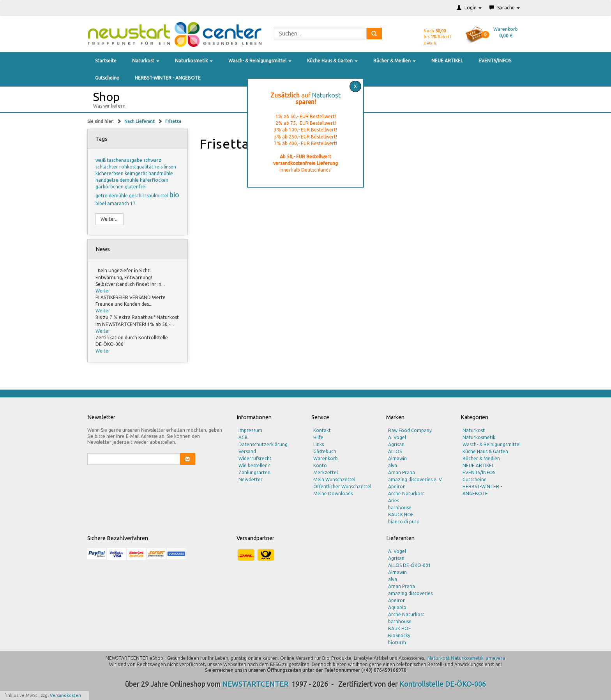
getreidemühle (112, 196)
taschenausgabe (125, 160)
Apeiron (397, 486)
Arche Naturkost (406, 494)
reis (159, 167)
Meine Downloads (333, 494)
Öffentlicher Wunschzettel (342, 486)
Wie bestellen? (254, 465)
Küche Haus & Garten (332, 61)
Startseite (106, 61)
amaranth (119, 203)
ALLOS (395, 451)
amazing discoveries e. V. (415, 479)
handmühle (161, 173)
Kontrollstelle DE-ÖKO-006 (443, 684)
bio (174, 195)
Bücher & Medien (395, 61)
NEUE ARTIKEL (447, 61)
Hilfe (318, 437)
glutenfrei (136, 187)
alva (393, 465)
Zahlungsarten (254, 472)
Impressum (250, 430)
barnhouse (400, 508)
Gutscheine (107, 78)
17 (133, 203)
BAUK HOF (399, 628)
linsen (170, 167)
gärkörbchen (110, 187)
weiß (101, 160)
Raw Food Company (410, 430)
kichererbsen (110, 173)
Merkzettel (326, 472)
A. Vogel (397, 437)
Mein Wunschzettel (334, 479)
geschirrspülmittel (149, 196)
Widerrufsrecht (255, 458)
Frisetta (173, 121)
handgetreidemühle (118, 180)
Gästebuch (325, 451)
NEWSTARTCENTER (255, 684)
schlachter (107, 167)
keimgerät (137, 173)
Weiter (103, 291)
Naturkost (146, 61)
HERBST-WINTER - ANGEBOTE (168, 78)
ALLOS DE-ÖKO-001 (410, 565)
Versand (247, 451)
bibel (101, 203)
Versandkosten (65, 695)
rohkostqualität (137, 167)
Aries (394, 501)
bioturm (397, 642)
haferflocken (154, 180)
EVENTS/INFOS (495, 61)
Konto (320, 465)
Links (319, 444)
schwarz (152, 160)
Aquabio (397, 607)
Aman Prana (402, 472)
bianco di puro (404, 522)
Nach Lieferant (140, 121)
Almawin (397, 458)
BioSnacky (399, 635)
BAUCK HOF (401, 515)
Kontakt (322, 430)
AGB (243, 437)
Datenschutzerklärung (263, 444)
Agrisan (396, 444)
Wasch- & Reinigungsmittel (260, 61)
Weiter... (109, 219)
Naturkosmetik (194, 61)
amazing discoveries (410, 593)
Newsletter (251, 479)
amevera (496, 658)
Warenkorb (326, 458)
